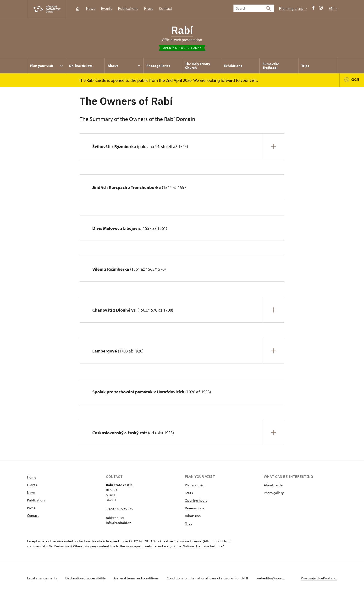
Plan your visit (195, 485)
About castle (273, 485)
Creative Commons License (181, 541)
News (91, 8)
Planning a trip (293, 8)
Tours (189, 493)
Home (32, 477)
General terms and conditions (137, 578)
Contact (166, 8)
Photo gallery (274, 493)
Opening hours (196, 500)
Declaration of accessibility (86, 578)
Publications (128, 8)
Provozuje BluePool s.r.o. (319, 578)
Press (149, 8)
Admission (193, 516)
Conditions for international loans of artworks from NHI (208, 578)
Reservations (194, 508)
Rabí (182, 30)
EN (333, 8)
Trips (188, 523)
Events (107, 8)
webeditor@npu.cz (270, 578)
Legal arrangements (42, 578)
